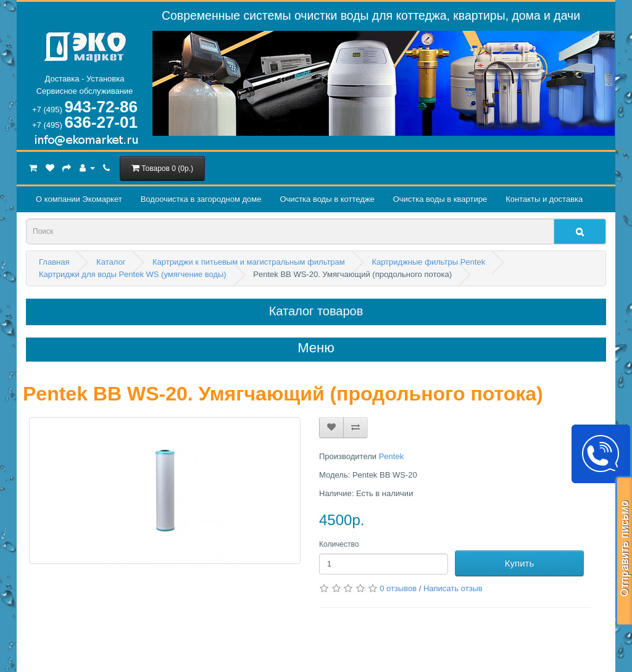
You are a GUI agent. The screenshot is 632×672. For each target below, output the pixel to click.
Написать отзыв (453, 588)
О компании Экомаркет (79, 199)
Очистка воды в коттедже (327, 199)
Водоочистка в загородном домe (201, 199)
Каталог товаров (316, 311)
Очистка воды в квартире (440, 199)
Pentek (391, 456)
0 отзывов (398, 588)
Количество (339, 544)
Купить (519, 563)
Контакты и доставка (544, 199)
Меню (316, 348)
